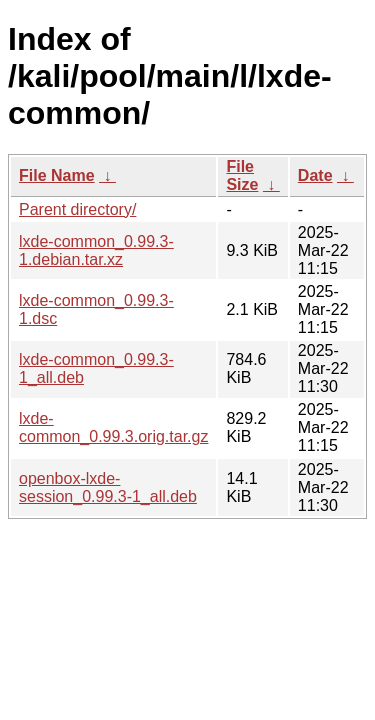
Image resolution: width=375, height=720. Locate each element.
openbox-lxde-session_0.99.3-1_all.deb (108, 487)
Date (315, 175)
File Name (57, 175)
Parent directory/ (77, 209)
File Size (242, 175)
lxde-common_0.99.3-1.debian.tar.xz (96, 250)
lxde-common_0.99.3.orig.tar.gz (113, 427)
